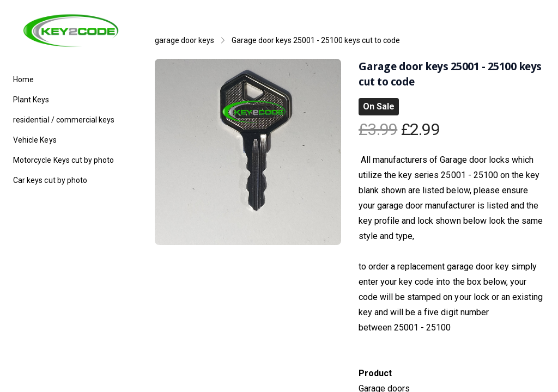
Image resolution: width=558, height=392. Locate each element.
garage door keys (184, 40)
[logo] (71, 30)
